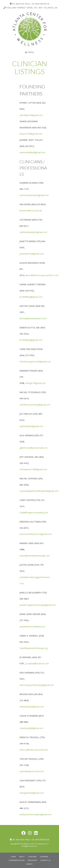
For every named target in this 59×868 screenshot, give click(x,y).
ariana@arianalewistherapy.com (35, 556)
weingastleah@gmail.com (32, 793)
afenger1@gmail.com (36, 383)
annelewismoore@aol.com (32, 627)
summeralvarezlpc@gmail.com (34, 195)
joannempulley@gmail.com (32, 152)
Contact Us (45, 860)
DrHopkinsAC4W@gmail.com (33, 469)
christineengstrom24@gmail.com (35, 362)
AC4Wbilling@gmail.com (31, 297)
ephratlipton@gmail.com (31, 115)
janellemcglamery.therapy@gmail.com (38, 605)
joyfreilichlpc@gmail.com (31, 426)
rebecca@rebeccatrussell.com (34, 750)
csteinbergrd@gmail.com (31, 728)
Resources (32, 860)
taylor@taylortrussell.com (32, 771)
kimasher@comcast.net (31, 211)
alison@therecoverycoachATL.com (42, 275)
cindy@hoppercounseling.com (34, 513)
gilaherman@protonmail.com (33, 448)
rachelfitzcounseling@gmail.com (35, 405)
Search (29, 864)
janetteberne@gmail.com (32, 254)
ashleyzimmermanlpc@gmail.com (36, 814)
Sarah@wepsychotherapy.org (33, 648)
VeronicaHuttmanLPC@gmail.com (36, 534)
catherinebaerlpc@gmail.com (33, 232)
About (22, 857)
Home (13, 857)
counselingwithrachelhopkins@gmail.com (39, 491)
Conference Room (17, 860)
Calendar (44, 857)
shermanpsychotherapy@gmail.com (37, 685)
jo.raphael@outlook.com (37, 663)
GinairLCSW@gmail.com (31, 134)
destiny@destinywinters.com (33, 318)
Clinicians (32, 857)
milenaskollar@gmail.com (32, 707)
